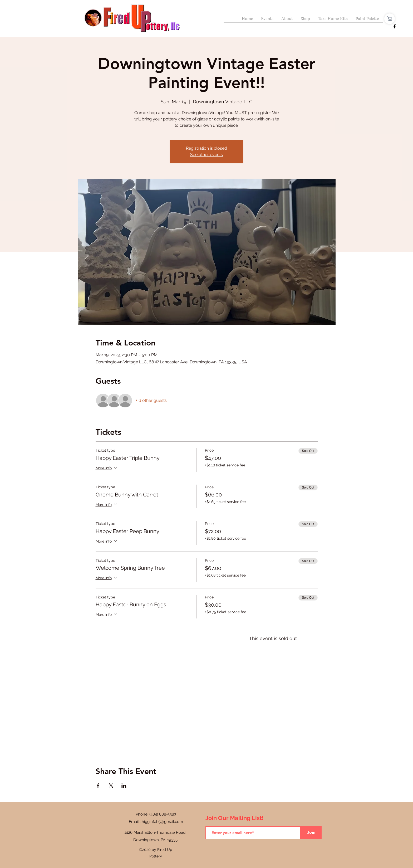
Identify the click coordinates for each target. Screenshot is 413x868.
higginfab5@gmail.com (162, 822)
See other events (206, 155)
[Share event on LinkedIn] (124, 786)
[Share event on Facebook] (98, 786)
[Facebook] (395, 26)
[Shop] (390, 19)
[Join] (311, 833)
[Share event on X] (111, 786)
